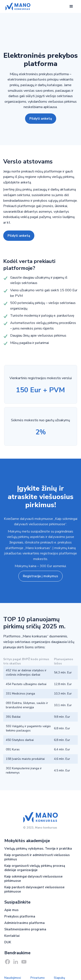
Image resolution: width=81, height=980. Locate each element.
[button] (71, 6)
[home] (17, 7)
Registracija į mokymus (40, 576)
